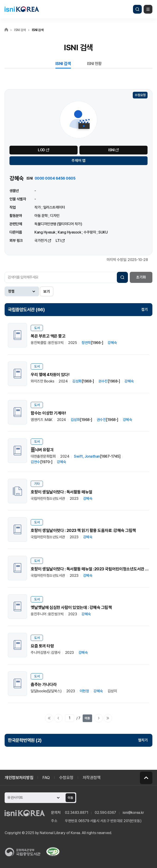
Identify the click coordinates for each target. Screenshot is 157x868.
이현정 (84, 691)
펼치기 (143, 740)
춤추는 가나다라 (44, 684)
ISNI (111, 150)
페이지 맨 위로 (146, 778)
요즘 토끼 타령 (42, 646)
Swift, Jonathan (87, 456)
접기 (145, 310)
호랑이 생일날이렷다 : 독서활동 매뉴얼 (62, 492)
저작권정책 (92, 778)
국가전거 (41, 241)
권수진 (103, 381)
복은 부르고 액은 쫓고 (48, 336)
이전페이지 (58, 718)
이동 (87, 718)
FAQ (46, 778)
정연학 (86, 343)
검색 (137, 9)
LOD (41, 150)
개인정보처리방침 (19, 778)
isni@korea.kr (133, 813)
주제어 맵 (78, 161)
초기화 (141, 277)
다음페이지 (99, 718)
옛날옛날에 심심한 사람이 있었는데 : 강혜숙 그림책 (71, 607)
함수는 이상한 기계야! (48, 413)
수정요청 (140, 95)
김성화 (77, 381)
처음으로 (49, 718)
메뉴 (148, 9)
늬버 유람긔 (42, 450)
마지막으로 (108, 718)
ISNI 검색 (63, 64)
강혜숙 (112, 343)
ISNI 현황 (94, 64)
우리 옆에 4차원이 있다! (50, 375)
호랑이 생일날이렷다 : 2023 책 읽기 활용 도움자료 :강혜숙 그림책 (83, 530)
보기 (47, 292)
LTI (58, 241)
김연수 (35, 462)
